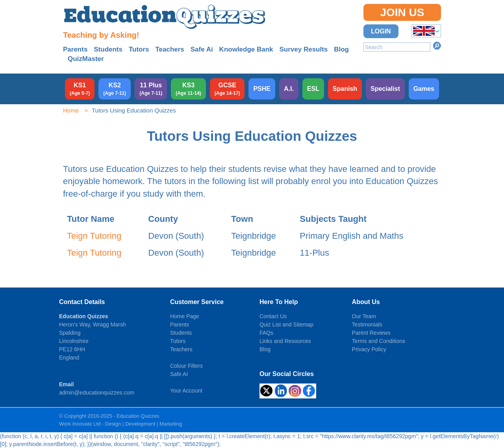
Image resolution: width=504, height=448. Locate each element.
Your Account (186, 391)
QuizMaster (86, 59)
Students (108, 49)
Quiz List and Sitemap (286, 324)
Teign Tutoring (94, 236)
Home (71, 110)
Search (437, 46)
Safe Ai (202, 49)
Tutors (139, 49)
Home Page (185, 316)
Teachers (170, 49)
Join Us (402, 12)
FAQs (266, 333)
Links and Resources (285, 341)
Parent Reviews (371, 333)
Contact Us (273, 316)
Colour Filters (186, 366)
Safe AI (179, 374)
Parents (75, 49)
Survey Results (303, 49)
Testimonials (367, 324)
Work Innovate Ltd (80, 424)
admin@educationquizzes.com (97, 393)
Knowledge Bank (246, 49)
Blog (341, 49)
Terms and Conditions (379, 341)
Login (381, 31)
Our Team (364, 316)
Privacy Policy (369, 349)
